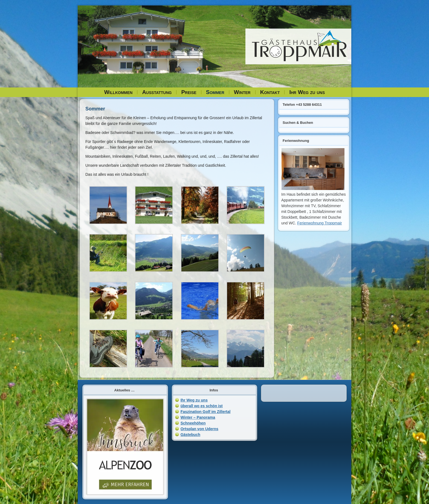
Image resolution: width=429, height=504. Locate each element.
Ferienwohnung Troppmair (319, 223)
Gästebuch (190, 435)
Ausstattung (157, 92)
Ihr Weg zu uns (307, 92)
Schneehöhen (193, 423)
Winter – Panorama (198, 417)
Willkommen (118, 92)
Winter (242, 92)
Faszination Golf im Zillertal (206, 412)
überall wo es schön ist (202, 406)
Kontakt (270, 92)
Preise (189, 92)
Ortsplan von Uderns (199, 429)
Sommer (215, 92)
